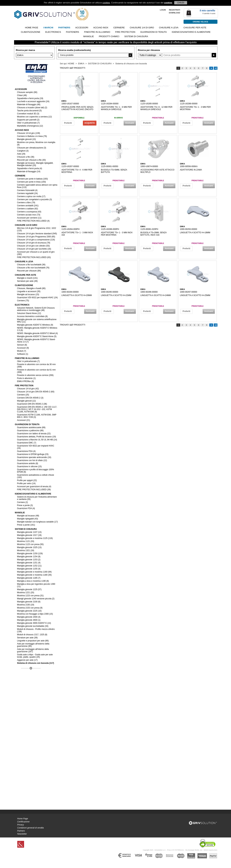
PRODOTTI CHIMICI (109, 36)
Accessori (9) (23, 348)
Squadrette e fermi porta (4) (30, 168)
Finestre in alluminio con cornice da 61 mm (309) (36, 371)
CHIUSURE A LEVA (169, 28)
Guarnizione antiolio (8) (28, 463)
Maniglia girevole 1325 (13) (29, 547)
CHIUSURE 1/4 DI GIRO (142, 28)
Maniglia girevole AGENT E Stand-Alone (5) (37, 336)
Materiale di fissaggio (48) (29, 104)
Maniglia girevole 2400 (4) (29, 617)
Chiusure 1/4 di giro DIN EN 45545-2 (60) (36, 392)
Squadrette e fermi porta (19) (30, 98)
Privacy (21, 825)
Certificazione (23, 822)
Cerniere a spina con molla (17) (31, 196)
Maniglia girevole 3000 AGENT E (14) (34, 623)
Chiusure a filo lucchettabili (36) (31, 265)
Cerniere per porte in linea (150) (32, 182)
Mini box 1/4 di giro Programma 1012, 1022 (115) (37, 229)
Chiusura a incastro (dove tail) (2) (32, 108)
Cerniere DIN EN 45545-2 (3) (30, 398)
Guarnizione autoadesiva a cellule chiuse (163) (36, 476)
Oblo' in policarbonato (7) (28, 123)
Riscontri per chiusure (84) (29, 271)
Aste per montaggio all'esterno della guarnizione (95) (33, 645)
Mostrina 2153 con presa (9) (30, 608)
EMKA (81, 64)
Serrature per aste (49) (27, 281)
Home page (32, 28)
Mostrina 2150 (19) (26, 605)
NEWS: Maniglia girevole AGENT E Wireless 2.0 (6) (37, 329)
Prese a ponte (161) (26, 525)
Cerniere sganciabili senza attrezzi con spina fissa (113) (37, 186)
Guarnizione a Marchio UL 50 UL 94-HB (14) (37, 440)
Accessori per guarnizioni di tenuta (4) (34, 487)
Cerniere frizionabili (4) (27, 190)
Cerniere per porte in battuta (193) (32, 179)
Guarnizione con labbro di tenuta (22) (34, 434)
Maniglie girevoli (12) (27, 401)
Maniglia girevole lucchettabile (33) (33, 626)
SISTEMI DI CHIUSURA (136, 36)
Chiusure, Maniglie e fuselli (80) (31, 288)
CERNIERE (119, 28)
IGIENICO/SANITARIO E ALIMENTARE (191, 32)
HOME (71, 64)
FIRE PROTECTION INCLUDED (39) (34, 490)
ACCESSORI (82, 28)
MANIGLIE (88, 36)
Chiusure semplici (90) (27, 92)
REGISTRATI (175, 10)
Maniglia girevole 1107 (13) (29, 532)
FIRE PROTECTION (125, 32)
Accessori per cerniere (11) (29, 218)
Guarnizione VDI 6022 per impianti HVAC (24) (36, 447)
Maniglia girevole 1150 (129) (30, 554)
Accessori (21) (24, 420)
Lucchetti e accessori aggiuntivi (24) (33, 101)
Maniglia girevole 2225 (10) (29, 611)
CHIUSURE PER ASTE (195, 28)
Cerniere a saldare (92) (28, 209)
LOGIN (163, 10)
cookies (106, 3)
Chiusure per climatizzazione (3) (32, 148)
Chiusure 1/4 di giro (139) (29, 133)
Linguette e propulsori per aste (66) (33, 641)
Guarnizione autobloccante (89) (31, 427)
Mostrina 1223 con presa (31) (30, 596)
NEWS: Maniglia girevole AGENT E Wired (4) (38, 333)
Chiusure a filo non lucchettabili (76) (33, 268)
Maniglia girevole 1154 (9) (29, 557)
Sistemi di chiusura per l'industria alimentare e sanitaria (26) (37, 498)
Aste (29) (21, 154)
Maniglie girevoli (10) (27, 139)
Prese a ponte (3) (25, 505)
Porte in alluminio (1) (26, 378)
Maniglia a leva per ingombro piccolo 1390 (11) (36, 585)
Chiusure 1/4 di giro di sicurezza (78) (34, 243)
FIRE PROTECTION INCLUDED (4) (33, 221)
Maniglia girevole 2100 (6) (29, 602)
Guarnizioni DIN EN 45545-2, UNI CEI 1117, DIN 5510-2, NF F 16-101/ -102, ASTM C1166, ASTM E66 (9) (37, 409)
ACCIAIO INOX (101, 28)
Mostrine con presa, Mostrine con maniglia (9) (36, 144)
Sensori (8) (22, 345)
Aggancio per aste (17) (27, 660)
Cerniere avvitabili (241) (28, 206)
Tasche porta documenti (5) (29, 111)
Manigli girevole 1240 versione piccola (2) (36, 599)
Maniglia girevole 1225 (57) (29, 589)
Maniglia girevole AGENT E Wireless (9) (35, 325)
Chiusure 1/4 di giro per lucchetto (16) (34, 249)
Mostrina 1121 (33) (26, 541)
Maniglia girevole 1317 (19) (29, 535)
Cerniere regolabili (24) (27, 193)
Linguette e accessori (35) (29, 291)
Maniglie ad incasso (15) (28, 294)
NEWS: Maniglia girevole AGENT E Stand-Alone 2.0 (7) (36, 341)
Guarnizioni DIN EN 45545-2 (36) (32, 404)
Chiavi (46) (22, 95)
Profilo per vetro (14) (26, 483)
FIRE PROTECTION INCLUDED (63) (34, 257)
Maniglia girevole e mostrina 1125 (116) (35, 538)
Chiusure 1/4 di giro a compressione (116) (36, 240)
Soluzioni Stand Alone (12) (29, 313)
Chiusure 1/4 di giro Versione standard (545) (37, 234)
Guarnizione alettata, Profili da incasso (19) (37, 437)
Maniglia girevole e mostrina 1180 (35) (34, 575)
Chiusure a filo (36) (26, 157)
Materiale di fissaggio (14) (29, 171)
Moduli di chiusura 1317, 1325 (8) (32, 635)
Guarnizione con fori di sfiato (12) (32, 460)
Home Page (23, 819)
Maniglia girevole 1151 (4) (29, 563)
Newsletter (22, 834)
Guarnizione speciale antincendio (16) (34, 457)
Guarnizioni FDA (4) (26, 508)
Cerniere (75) (23, 301)
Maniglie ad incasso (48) (28, 516)
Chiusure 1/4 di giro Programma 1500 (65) (36, 237)
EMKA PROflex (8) (26, 381)
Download (175, 13)
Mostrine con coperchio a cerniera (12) (34, 117)
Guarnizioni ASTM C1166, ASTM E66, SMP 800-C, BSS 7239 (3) (37, 416)
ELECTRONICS (53, 32)
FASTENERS (72, 32)
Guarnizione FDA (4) (26, 451)
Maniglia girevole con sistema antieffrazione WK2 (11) (37, 321)
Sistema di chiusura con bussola (131, 64)
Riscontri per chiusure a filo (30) (31, 160)
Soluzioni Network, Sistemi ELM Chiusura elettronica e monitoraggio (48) (36, 309)
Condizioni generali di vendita (31, 828)
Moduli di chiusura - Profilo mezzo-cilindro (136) (36, 630)
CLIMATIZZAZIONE (31, 32)
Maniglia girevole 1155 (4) (29, 569)
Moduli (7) (22, 351)
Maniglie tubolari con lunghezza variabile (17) (38, 522)
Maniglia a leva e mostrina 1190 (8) (33, 581)
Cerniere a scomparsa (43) (29, 212)
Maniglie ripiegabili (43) (28, 519)
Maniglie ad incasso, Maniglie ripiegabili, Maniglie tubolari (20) (35, 164)
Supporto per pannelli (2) (28, 120)
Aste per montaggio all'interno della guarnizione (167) (33, 650)
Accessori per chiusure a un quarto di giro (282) (36, 253)
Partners (21, 831)
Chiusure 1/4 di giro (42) (28, 389)
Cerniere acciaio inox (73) (29, 215)
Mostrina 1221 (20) (26, 593)
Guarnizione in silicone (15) (29, 466)
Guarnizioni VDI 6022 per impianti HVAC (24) (37, 298)
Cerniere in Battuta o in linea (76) (32, 136)
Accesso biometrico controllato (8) (32, 316)
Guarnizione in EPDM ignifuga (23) (33, 454)
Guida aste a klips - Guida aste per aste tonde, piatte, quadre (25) (35, 656)
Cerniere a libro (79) (26, 203)
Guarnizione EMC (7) (27, 443)
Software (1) (23, 354)
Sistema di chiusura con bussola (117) (36, 663)
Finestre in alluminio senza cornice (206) (35, 375)
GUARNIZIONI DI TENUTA (154, 32)
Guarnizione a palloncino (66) (30, 431)
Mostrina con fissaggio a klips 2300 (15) (35, 614)
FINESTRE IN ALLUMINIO (97, 32)
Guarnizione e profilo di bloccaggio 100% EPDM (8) (36, 471)
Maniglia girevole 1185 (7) (29, 578)
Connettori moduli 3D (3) (28, 114)
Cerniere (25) (23, 395)
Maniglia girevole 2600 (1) (29, 620)
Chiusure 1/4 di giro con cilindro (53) (33, 246)
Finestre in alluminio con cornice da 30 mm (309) (36, 366)
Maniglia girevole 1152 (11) (29, 566)
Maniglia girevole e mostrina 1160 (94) (34, 572)
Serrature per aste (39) (27, 638)
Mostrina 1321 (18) (26, 550)
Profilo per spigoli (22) (27, 480)
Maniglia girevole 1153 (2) (29, 560)
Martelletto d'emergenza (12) (30, 126)
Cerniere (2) (23, 502)
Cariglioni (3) (23, 151)
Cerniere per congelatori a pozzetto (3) (34, 199)
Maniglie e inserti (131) (27, 278)
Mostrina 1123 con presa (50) (30, 544)
